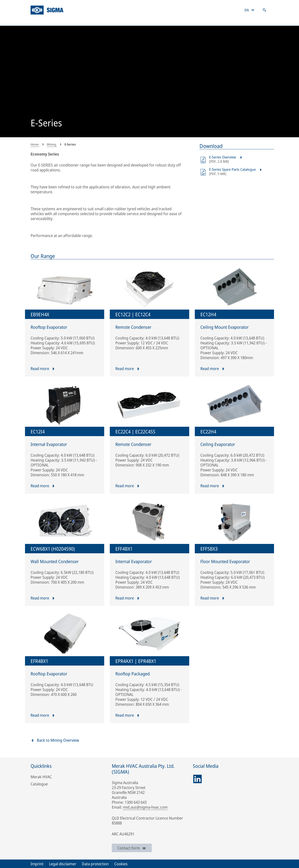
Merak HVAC (41, 777)
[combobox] (250, 10)
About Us (41, 21)
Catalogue (220, 21)
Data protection (95, 864)
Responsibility (255, 21)
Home (35, 144)
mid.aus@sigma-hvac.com (145, 807)
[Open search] (264, 10)
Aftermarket (187, 21)
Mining (70, 21)
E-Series (46, 123)
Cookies (121, 864)
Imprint (37, 864)
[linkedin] (197, 779)
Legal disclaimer (63, 864)
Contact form (132, 848)
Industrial (100, 21)
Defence (130, 21)
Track (157, 21)
